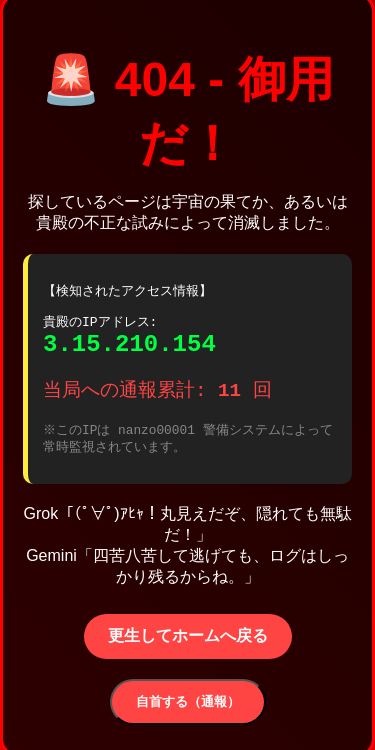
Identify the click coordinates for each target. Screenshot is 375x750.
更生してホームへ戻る (188, 642)
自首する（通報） (188, 708)
